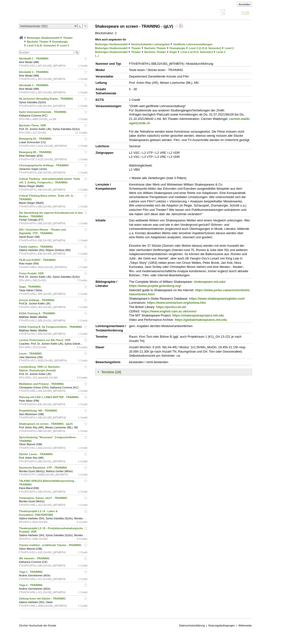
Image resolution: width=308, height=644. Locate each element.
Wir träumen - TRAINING (35, 558)
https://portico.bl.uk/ (171, 307)
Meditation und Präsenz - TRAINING (42, 384)
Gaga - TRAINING (30, 287)
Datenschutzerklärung (192, 625)
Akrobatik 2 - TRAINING (34, 72)
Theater (68, 38)
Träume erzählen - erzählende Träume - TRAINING (51, 545)
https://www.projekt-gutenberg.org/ (155, 286)
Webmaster (245, 625)
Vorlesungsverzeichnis (54, 13)
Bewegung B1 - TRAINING (36, 152)
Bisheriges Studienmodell (43, 38)
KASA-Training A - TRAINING (38, 313)
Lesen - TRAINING (31, 354)
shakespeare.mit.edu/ (210, 282)
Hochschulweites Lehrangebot (150, 44)
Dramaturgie (60, 42)
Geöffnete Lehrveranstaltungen (193, 44)
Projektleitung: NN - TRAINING (38, 411)
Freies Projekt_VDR (32, 273)
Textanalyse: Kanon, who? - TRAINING (44, 498)
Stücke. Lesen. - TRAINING (36, 454)
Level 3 (64, 45)
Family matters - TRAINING (36, 247)
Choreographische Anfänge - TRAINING (44, 165)
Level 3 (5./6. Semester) (42, 45)
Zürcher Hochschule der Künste (38, 625)
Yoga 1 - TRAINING (31, 572)
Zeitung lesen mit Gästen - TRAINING (43, 599)
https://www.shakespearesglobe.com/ (217, 299)
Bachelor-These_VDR (33, 125)
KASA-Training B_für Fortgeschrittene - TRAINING (51, 327)
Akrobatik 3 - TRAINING (34, 85)
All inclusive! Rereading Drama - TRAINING (46, 99)
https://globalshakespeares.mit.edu (201, 320)
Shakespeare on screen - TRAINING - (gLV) (46, 424)
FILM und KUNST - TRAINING (38, 260)
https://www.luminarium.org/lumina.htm (176, 303)
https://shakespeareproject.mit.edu (198, 315)
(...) (97, 56)
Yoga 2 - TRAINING (31, 585)
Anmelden (244, 4)
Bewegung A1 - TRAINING (36, 139)
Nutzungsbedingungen (222, 625)
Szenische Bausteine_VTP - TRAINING (43, 468)
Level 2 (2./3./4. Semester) (205, 48)
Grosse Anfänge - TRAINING (37, 300)
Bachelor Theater (38, 42)
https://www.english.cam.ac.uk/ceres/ (169, 311)
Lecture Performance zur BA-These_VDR (45, 340)
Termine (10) (111, 372)
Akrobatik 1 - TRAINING (34, 58)
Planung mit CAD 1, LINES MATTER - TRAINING (49, 397)
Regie (173, 52)
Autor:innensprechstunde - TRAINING (43, 112)
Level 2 (229, 48)
